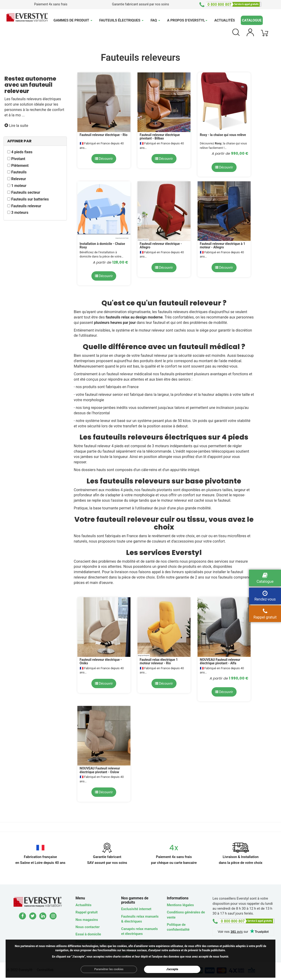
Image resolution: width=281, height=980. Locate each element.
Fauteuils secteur (26, 192)
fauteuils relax (118, 317)
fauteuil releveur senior (104, 395)
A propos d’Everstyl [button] (187, 20)
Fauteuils (19, 172)
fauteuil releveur (154, 356)
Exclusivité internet (136, 909)
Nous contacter (88, 927)
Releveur (19, 179)
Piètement (20, 166)
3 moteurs (20, 213)
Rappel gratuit (87, 912)
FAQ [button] (155, 20)
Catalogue (252, 20)
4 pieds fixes (22, 152)
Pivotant (18, 159)
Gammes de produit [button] (73, 20)
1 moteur (19, 186)
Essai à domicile (88, 934)
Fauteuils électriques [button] (121, 20)
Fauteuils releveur (26, 206)
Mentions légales (180, 905)
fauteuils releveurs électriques (36, 99)
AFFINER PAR (19, 141)
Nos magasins (87, 920)
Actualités (225, 20)
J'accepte (172, 969)
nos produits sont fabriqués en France (107, 387)
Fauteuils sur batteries (30, 199)
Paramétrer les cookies (109, 969)
